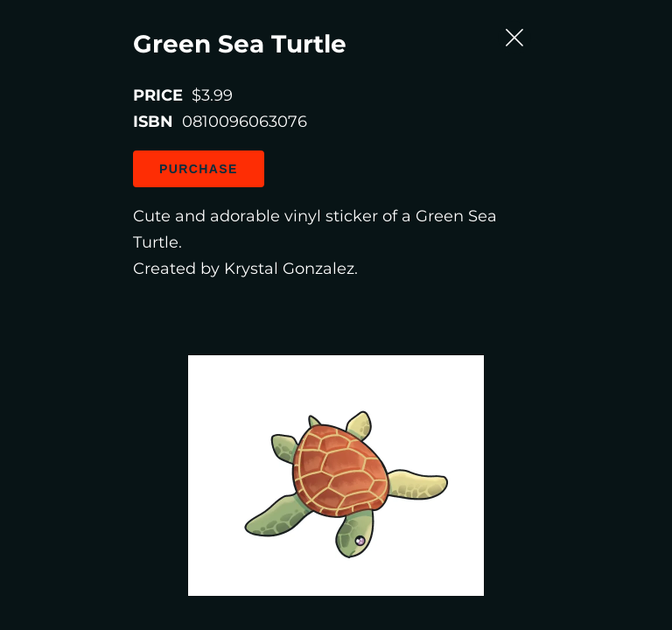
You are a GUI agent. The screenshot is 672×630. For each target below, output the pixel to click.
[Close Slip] (618, 39)
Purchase (117, 178)
